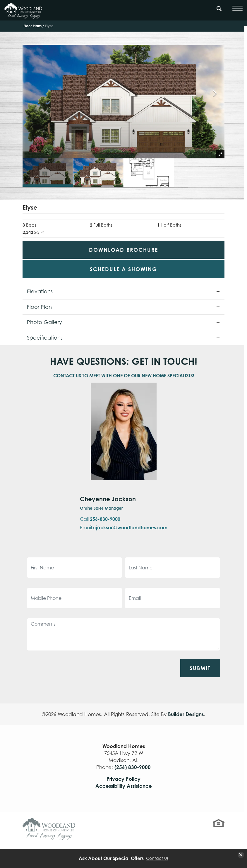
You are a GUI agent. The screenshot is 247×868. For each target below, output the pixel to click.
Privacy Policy (123, 779)
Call (100, 519)
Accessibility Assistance (124, 786)
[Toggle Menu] (237, 8)
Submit (200, 668)
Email (124, 528)
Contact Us (157, 858)
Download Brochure (123, 250)
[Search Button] (219, 8)
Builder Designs (186, 714)
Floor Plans (32, 26)
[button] (219, 11)
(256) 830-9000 (133, 767)
